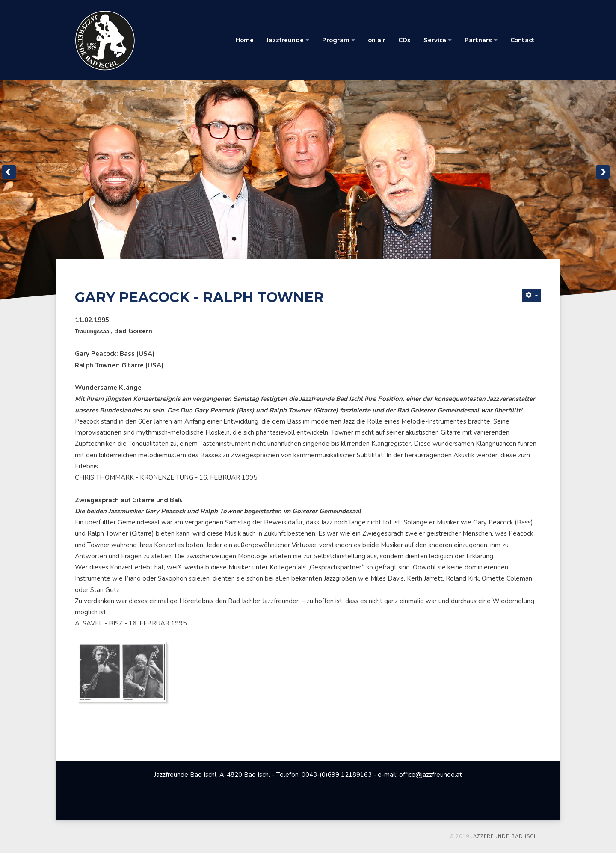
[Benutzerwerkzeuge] (532, 295)
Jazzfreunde (288, 40)
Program (339, 40)
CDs (404, 40)
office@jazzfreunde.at (431, 775)
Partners (481, 40)
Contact (523, 40)
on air (377, 40)
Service (438, 40)
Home (244, 40)
